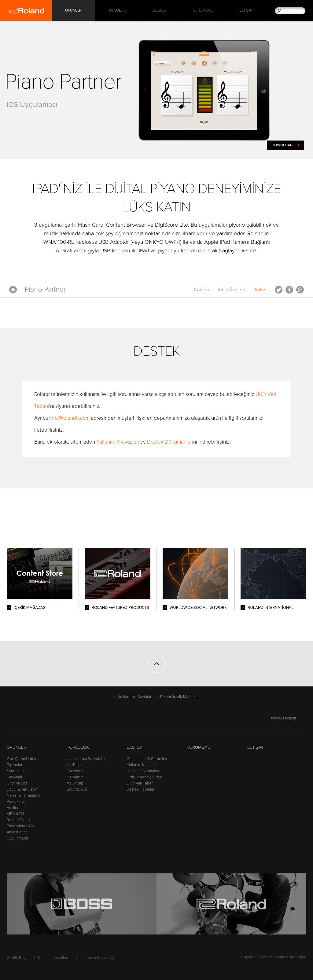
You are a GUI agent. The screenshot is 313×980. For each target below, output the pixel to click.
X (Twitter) (75, 783)
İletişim (246, 11)
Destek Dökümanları (170, 442)
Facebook (289, 290)
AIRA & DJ (15, 814)
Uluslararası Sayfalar (134, 697)
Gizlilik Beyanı (19, 958)
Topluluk (116, 11)
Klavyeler (15, 777)
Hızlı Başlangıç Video (144, 777)
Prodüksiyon (17, 802)
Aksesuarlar (17, 832)
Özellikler (202, 290)
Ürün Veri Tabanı (140, 783)
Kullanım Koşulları (53, 958)
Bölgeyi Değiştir (288, 718)
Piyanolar (15, 765)
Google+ (300, 290)
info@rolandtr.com (69, 418)
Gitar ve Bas (17, 783)
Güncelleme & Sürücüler (147, 759)
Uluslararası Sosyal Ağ (86, 759)
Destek (159, 11)
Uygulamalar (17, 838)
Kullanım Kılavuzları (118, 442)
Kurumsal (203, 11)
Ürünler (17, 747)
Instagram (75, 777)
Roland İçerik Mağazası (180, 697)
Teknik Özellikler (232, 290)
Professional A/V (20, 826)
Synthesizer (17, 771)
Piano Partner (45, 289)
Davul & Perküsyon (23, 789)
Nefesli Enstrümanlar (24, 795)
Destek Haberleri (141, 789)
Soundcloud (77, 789)
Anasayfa (13, 290)
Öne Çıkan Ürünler (23, 759)
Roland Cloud (18, 820)
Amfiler (13, 808)
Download (282, 145)
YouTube (74, 765)
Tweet (279, 290)
